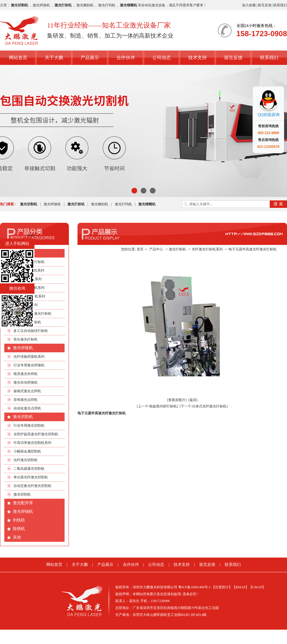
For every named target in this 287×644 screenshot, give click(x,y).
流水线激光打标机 (27, 322)
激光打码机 (107, 5)
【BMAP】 (241, 587)
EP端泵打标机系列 (28, 279)
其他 (17, 537)
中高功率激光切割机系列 (32, 443)
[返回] (193, 400)
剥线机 (19, 520)
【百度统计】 (222, 587)
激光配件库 (23, 503)
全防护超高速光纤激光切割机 (36, 434)
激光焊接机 (41, 5)
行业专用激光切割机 (29, 426)
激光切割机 (23, 417)
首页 (140, 249)
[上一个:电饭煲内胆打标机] (157, 406)
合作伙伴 (126, 58)
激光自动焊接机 (26, 382)
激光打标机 (23, 253)
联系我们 (280, 5)
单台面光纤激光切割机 (31, 477)
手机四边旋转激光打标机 (32, 314)
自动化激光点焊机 (27, 408)
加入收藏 (249, 5)
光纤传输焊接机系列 (29, 357)
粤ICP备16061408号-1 (194, 587)
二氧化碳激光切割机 (29, 469)
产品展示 (90, 58)
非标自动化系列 (26, 305)
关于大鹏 (54, 58)
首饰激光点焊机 (26, 400)
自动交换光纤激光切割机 (32, 486)
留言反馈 (265, 5)
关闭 (31, 235)
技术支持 (197, 58)
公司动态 (162, 58)
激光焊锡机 (23, 511)
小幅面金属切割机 (27, 451)
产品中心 (156, 249)
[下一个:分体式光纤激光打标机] (204, 406)
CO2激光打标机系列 (29, 270)
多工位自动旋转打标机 (31, 331)
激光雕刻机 (85, 5)
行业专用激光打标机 (29, 262)
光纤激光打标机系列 (29, 288)
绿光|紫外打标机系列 (29, 296)
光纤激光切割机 (26, 460)
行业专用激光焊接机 (29, 365)
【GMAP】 (257, 587)
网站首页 (18, 58)
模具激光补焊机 (26, 374)
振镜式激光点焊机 (27, 391)
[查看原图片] (177, 400)
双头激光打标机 (26, 339)
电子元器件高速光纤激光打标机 (253, 249)
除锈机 (19, 529)
